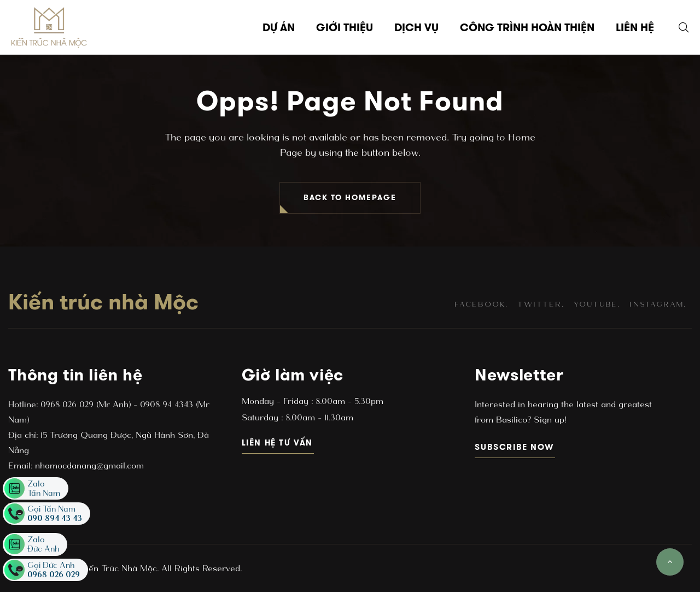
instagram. (658, 304)
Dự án (279, 27)
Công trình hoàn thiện (527, 27)
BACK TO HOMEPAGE (350, 198)
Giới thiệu (345, 27)
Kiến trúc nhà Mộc (103, 302)
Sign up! (549, 420)
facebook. (481, 304)
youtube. (597, 304)
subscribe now (515, 447)
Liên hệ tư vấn (278, 442)
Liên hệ (635, 27)
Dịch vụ (416, 27)
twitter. (541, 304)
